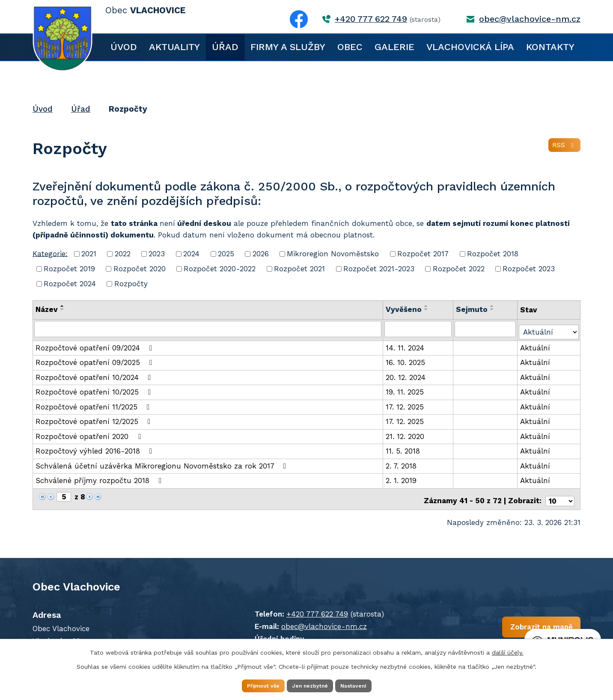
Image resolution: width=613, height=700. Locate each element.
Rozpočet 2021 (299, 269)
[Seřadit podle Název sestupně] (62, 309)
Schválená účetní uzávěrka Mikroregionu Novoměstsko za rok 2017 (162, 463)
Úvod (124, 47)
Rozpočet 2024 (70, 284)
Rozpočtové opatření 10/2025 (95, 389)
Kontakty (550, 47)
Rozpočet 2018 (493, 254)
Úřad (225, 47)
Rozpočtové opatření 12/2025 (95, 419)
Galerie (394, 47)
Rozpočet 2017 (423, 254)
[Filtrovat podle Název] (208, 329)
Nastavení (366, 685)
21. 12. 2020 (406, 433)
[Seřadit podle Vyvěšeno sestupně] (427, 309)
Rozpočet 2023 (529, 269)
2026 (261, 254)
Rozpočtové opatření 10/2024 (95, 374)
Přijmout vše (251, 685)
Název (47, 309)
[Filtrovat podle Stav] (549, 328)
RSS (563, 150)
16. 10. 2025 (406, 360)
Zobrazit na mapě (477, 627)
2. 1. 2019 (402, 478)
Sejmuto (472, 309)
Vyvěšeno (405, 309)
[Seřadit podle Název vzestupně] (62, 306)
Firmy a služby (288, 47)
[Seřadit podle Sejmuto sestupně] (493, 309)
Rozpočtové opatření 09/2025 (95, 360)
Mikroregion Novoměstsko (333, 254)
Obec (350, 47)
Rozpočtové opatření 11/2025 (94, 404)
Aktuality (174, 47)
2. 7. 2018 (402, 463)
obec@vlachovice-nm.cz (530, 19)
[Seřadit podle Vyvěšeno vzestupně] (427, 306)
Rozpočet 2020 (140, 269)
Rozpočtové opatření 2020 (90, 433)
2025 (226, 254)
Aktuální (536, 345)
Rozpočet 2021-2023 (379, 269)
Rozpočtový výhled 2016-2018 (95, 448)
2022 (123, 254)
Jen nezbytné (311, 685)
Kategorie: (50, 253)
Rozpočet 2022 (459, 269)
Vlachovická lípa (470, 47)
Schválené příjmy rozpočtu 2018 (100, 478)
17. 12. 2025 (406, 404)
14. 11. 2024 (406, 345)
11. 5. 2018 (404, 448)
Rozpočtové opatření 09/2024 (95, 345)
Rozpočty (131, 284)
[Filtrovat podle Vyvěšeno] (419, 329)
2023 (157, 254)
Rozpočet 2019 (69, 269)
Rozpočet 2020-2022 (220, 269)
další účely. (508, 650)
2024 (191, 254)
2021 (89, 254)
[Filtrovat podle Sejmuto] (486, 329)
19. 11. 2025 (406, 389)
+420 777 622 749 (371, 19)
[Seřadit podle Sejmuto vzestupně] (493, 306)
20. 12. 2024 (406, 374)
